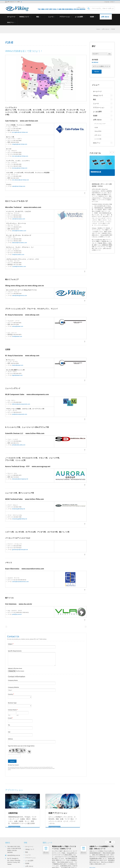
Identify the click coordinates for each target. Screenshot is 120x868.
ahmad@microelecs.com (19, 231)
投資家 (93, 17)
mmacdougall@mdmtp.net (20, 519)
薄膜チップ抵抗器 (101, 241)
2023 (83, 853)
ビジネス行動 (98, 139)
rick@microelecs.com (18, 255)
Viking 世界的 (98, 131)
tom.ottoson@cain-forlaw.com (21, 180)
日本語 (112, 2)
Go (109, 54)
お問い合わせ (106, 17)
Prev (113, 152)
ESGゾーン (11, 22)
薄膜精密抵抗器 (97, 172)
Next (111, 152)
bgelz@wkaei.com (17, 375)
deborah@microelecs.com (20, 243)
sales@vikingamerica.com (20, 295)
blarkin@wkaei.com (18, 365)
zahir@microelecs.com (19, 219)
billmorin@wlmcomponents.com (21, 404)
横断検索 (95, 62)
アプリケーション (66, 17)
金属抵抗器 (105, 245)
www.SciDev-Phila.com (35, 433)
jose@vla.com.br (17, 614)
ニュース (52, 17)
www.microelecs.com (32, 207)
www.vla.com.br (25, 604)
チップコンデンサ (100, 247)
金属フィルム (97, 245)
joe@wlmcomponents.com (20, 414)
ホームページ (11, 17)
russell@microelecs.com (19, 266)
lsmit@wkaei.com (17, 336)
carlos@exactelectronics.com (20, 582)
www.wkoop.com (32, 315)
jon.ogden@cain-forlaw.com (20, 132)
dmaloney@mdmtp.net (19, 509)
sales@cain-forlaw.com (19, 186)
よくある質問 (80, 17)
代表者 (113, 29)
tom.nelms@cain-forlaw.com (20, 156)
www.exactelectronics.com (33, 569)
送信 (97, 72)
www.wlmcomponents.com (38, 394)
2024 (46, 853)
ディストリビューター (100, 124)
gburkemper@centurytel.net (20, 550)
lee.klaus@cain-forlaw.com (20, 168)
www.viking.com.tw (36, 286)
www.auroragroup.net (41, 466)
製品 (38, 17)
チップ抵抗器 (99, 243)
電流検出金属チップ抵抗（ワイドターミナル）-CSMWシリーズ (64, 847)
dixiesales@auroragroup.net (20, 479)
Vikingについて (25, 17)
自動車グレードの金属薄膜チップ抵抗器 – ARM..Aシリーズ (102, 847)
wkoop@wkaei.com (18, 326)
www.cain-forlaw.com (29, 121)
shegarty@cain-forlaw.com (20, 144)
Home (98, 29)
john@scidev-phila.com (19, 445)
